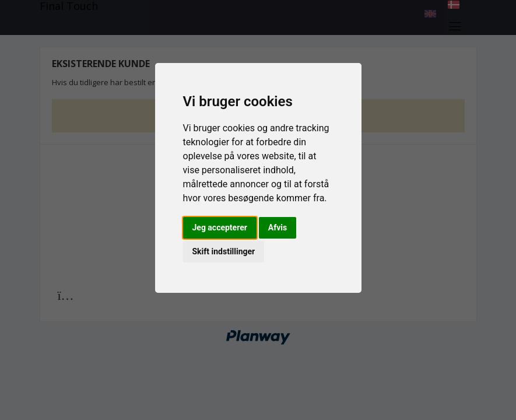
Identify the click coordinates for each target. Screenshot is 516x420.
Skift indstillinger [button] (224, 251)
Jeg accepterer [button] (220, 228)
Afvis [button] (278, 228)
